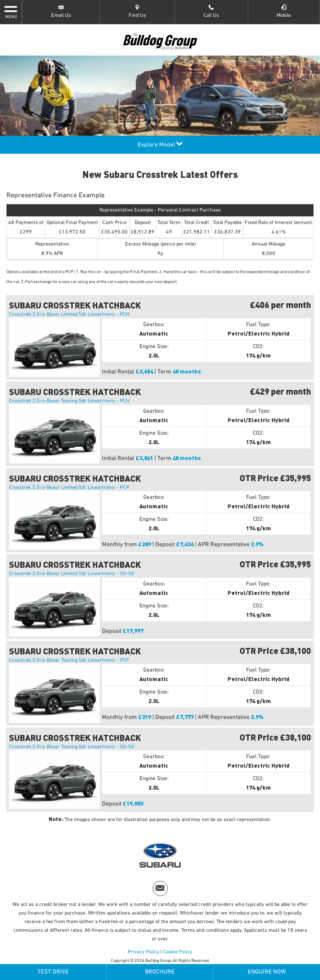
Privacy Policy (143, 952)
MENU (11, 12)
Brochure (160, 972)
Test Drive (53, 972)
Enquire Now (267, 972)
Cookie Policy (178, 952)
